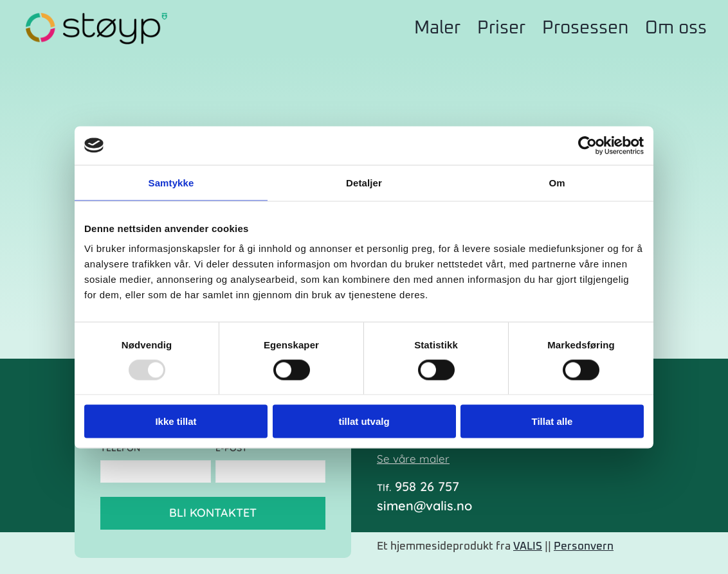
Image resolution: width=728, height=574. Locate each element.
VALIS (528, 547)
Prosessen (585, 28)
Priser (501, 28)
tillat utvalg (364, 421)
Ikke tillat (176, 421)
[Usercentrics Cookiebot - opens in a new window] (587, 145)
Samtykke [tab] (171, 182)
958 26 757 (418, 487)
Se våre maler (413, 459)
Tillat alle (552, 421)
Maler (437, 28)
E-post (234, 449)
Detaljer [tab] (364, 182)
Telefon (123, 449)
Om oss (676, 28)
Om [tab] (557, 182)
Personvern (584, 547)
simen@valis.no (424, 506)
